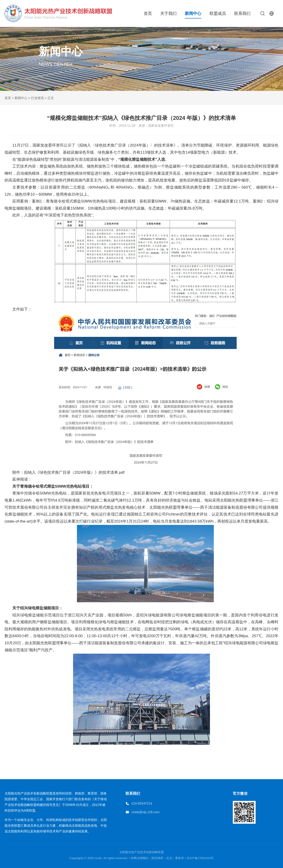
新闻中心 (193, 13)
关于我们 (168, 13)
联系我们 (242, 13)
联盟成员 (218, 13)
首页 (148, 13)
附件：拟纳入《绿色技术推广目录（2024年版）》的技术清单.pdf (68, 472)
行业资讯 (37, 98)
